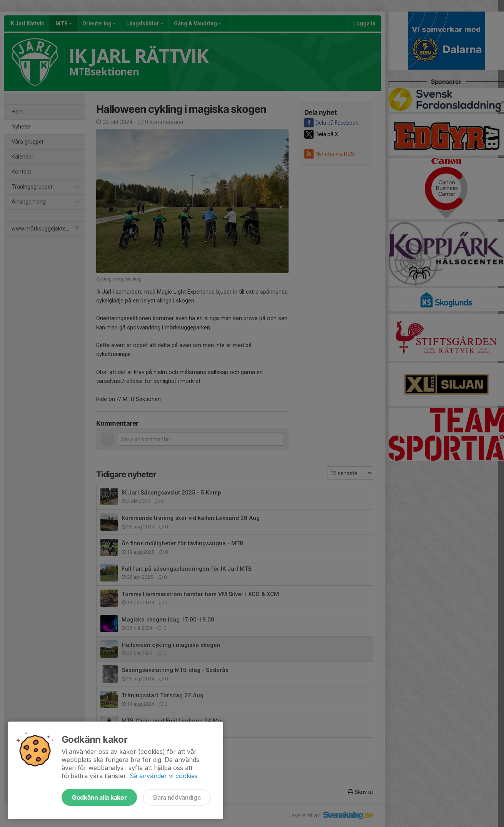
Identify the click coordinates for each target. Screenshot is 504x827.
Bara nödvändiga (177, 797)
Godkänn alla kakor (99, 797)
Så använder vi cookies (164, 776)
